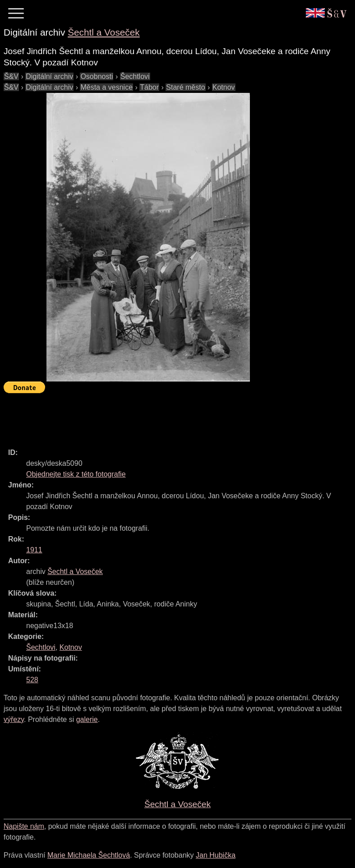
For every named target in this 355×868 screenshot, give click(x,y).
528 (32, 680)
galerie (87, 719)
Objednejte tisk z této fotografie (76, 474)
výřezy (14, 719)
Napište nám (24, 826)
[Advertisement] (168, 417)
